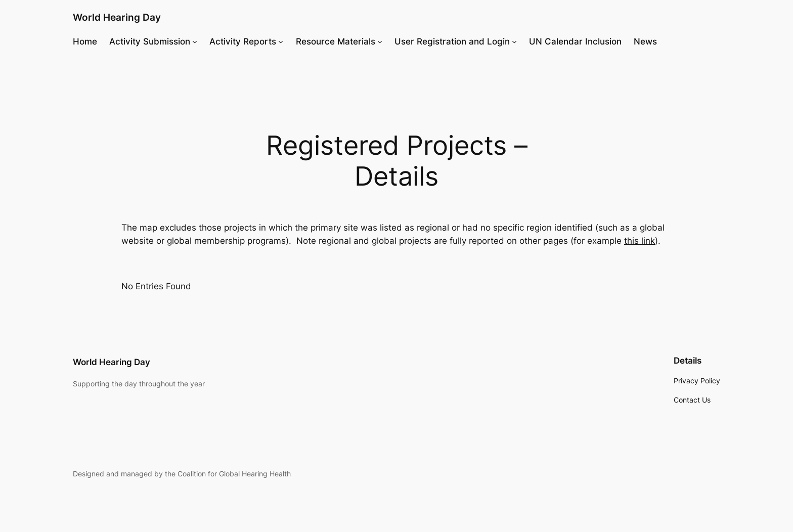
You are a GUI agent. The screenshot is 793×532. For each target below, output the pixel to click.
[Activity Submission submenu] (195, 41)
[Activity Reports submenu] (281, 41)
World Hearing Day (117, 17)
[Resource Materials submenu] (380, 41)
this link (640, 241)
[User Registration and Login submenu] (514, 41)
